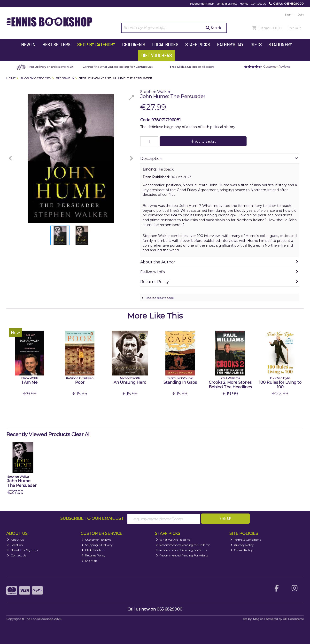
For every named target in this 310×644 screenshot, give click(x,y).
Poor (80, 382)
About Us (15, 540)
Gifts (256, 45)
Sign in (290, 14)
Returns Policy (94, 555)
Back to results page (160, 298)
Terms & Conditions (246, 540)
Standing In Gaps (180, 382)
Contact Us (258, 4)
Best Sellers (56, 45)
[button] (131, 98)
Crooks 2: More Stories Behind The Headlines (230, 385)
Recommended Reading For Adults (182, 555)
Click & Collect (93, 550)
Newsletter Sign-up (22, 550)
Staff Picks (198, 45)
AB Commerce (293, 619)
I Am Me (30, 382)
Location (15, 545)
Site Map (89, 561)
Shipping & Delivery (97, 545)
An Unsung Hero (130, 382)
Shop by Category (96, 45)
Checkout (294, 28)
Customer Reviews (97, 540)
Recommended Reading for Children (183, 545)
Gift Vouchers (156, 56)
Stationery (280, 45)
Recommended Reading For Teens (181, 550)
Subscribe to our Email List (92, 518)
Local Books (165, 45)
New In (28, 45)
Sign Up (225, 518)
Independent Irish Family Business (214, 4)
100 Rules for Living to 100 (280, 385)
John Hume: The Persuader (22, 483)
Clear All (81, 434)
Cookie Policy (241, 550)
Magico (258, 619)
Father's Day (230, 45)
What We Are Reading (173, 540)
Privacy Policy (242, 545)
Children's (134, 45)
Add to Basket (203, 141)
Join (301, 14)
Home (244, 4)
